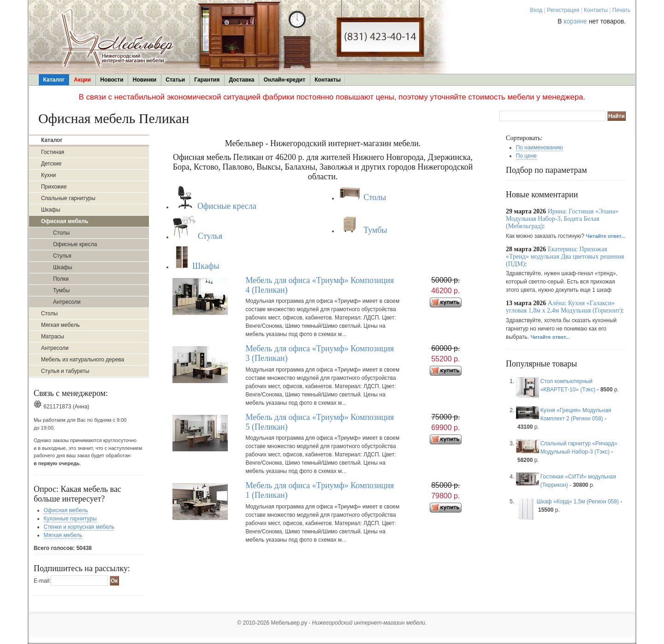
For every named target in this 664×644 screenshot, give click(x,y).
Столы (61, 233)
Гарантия (207, 80)
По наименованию (539, 148)
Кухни (48, 175)
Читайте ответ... (606, 236)
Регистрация (563, 10)
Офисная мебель (66, 510)
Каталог (54, 80)
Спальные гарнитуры (68, 198)
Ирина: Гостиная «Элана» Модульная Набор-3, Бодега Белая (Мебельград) (562, 219)
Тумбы (61, 290)
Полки (61, 279)
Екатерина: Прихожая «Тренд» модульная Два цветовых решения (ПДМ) (565, 257)
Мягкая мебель (60, 325)
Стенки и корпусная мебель (79, 527)
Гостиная (53, 152)
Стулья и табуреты (65, 371)
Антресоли (67, 302)
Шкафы (51, 210)
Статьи (175, 80)
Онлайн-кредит (285, 80)
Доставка (241, 80)
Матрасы (53, 337)
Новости (112, 80)
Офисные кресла (75, 244)
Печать (621, 10)
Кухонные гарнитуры (70, 519)
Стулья (62, 256)
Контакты (596, 10)
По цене (526, 156)
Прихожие (54, 187)
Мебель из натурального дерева (83, 360)
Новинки (145, 80)
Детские (51, 164)
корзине (575, 21)
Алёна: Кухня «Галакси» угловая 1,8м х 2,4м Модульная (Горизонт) (564, 307)
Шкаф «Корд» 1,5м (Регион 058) (578, 502)
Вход (536, 10)
